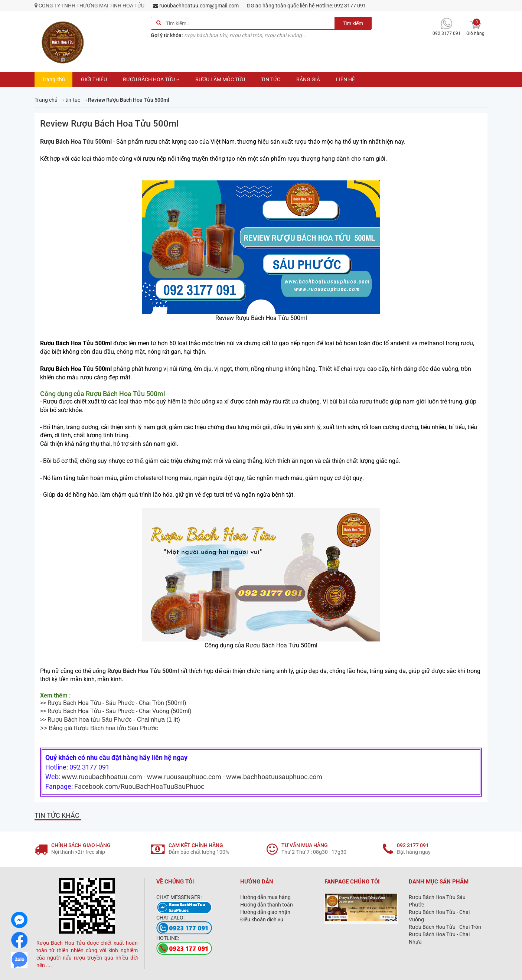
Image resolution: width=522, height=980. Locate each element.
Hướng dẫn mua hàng (265, 897)
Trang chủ (53, 79)
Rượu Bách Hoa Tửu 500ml (77, 142)
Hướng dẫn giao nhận (265, 912)
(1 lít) (116, 720)
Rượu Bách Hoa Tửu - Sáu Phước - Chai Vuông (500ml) (120, 711)
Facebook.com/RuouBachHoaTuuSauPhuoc (139, 786)
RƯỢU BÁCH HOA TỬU (151, 79)
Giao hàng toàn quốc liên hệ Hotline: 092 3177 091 (307, 6)
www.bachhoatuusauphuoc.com (274, 777)
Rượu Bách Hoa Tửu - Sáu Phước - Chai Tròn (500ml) (117, 703)
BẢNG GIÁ (308, 79)
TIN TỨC (271, 79)
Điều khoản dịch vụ (262, 919)
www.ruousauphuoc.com (184, 777)
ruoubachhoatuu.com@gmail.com (196, 6)
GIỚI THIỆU (94, 79)
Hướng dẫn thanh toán (267, 905)
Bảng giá (61, 728)
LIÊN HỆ (345, 79)
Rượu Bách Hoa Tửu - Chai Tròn (445, 927)
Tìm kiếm (353, 23)
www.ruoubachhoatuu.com (102, 777)
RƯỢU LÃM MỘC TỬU (220, 79)
